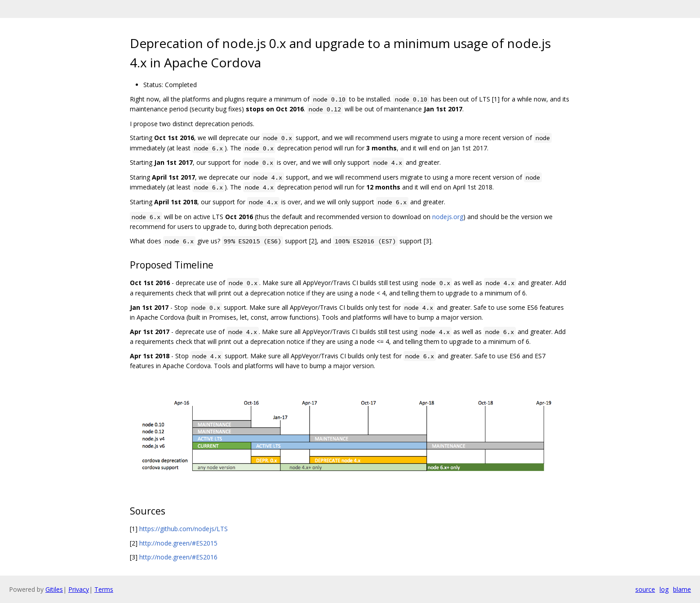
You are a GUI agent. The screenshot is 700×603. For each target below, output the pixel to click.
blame (682, 589)
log (664, 589)
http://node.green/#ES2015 (178, 543)
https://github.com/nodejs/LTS (184, 529)
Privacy (79, 589)
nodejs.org (448, 217)
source (645, 589)
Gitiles (54, 589)
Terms (104, 589)
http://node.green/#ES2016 (178, 557)
